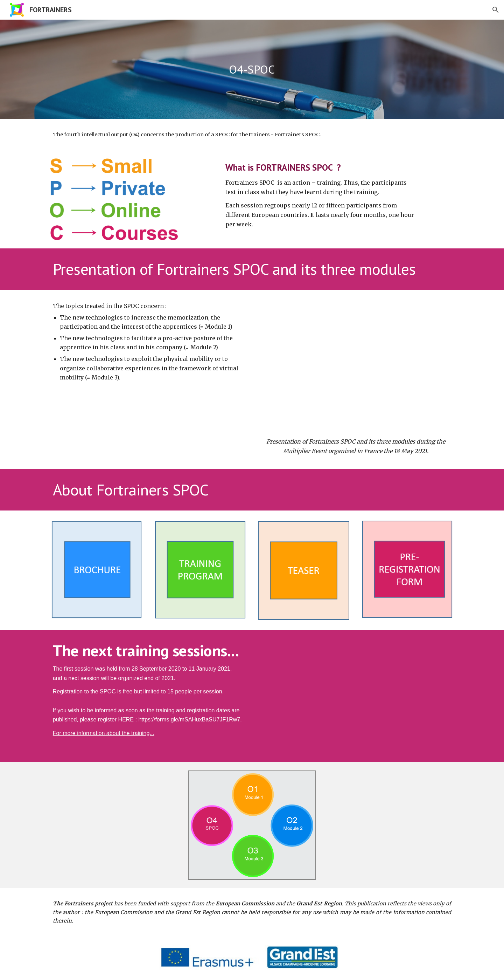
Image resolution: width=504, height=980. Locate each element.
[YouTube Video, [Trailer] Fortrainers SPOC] (356, 694)
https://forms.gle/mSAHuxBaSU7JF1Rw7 (189, 719)
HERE (126, 719)
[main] (252, 70)
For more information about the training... (104, 733)
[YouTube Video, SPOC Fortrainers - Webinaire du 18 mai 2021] (356, 365)
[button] (496, 10)
